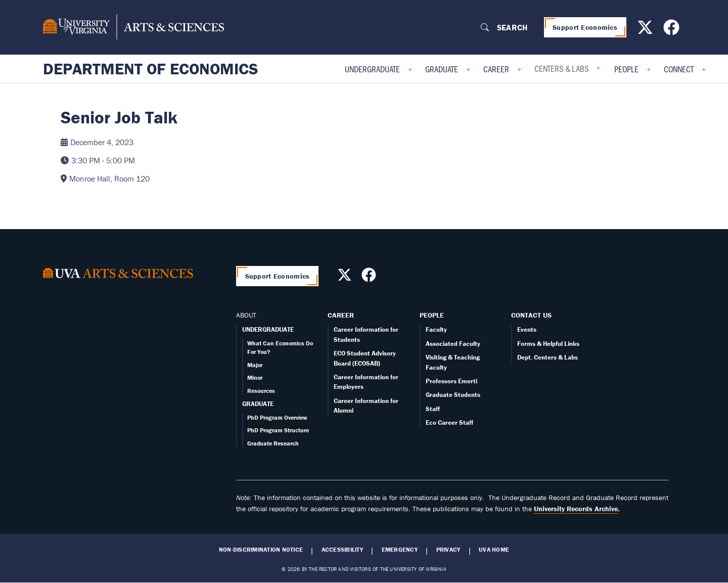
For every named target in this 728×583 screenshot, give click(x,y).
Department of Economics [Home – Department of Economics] (151, 69)
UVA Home (494, 550)
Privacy (448, 550)
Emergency (400, 550)
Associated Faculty (453, 344)
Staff (433, 409)
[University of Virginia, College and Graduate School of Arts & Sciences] (133, 27)
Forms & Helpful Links (548, 344)
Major (255, 365)
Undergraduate (372, 69)
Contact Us (531, 315)
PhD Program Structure (278, 430)
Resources (261, 391)
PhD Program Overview (277, 417)
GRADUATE (258, 404)
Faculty (436, 329)
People (626, 69)
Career (496, 69)
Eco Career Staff (449, 422)
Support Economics (585, 27)
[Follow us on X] (646, 30)
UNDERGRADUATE (268, 329)
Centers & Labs (562, 68)
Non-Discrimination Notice (261, 550)
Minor (255, 377)
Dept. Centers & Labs (548, 357)
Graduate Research (273, 443)
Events (527, 329)
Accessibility (342, 550)
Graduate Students (453, 395)
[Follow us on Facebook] (673, 30)
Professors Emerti (451, 381)
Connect (679, 69)
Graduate (442, 69)
